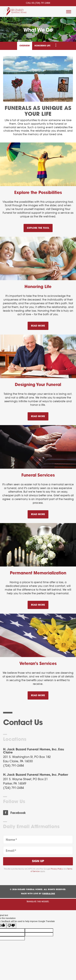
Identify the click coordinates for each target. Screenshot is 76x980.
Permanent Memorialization (38, 573)
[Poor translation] (11, 926)
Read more (40, 324)
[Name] (38, 840)
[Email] (38, 851)
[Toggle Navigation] (56, 45)
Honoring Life (42, 46)
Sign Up (38, 861)
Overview (25, 46)
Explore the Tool (38, 228)
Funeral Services (38, 475)
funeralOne (49, 894)
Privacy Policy (57, 869)
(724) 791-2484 (42, 3)
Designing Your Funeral (38, 385)
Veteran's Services (38, 664)
